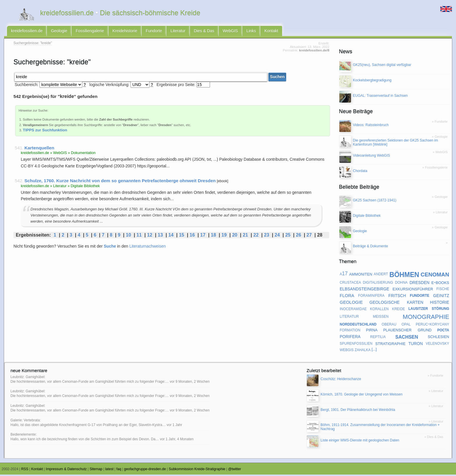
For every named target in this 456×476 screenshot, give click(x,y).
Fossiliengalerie (90, 31)
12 (150, 236)
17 (203, 236)
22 (256, 236)
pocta (443, 331)
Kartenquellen (39, 149)
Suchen (277, 78)
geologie (351, 303)
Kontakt (271, 31)
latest (109, 470)
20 (235, 236)
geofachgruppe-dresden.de (145, 470)
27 (309, 236)
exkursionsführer (413, 290)
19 (224, 236)
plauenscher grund (407, 331)
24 (277, 236)
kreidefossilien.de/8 (314, 52)
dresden (419, 283)
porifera (350, 337)
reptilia (378, 337)
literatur (349, 317)
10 (129, 236)
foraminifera (371, 296)
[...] (374, 350)
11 (139, 236)
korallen (379, 309)
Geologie (59, 31)
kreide (399, 309)
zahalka (363, 350)
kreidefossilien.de (27, 31)
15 (181, 236)
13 (160, 236)
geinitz (441, 296)
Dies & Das (204, 31)
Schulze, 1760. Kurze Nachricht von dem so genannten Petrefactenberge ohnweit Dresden (120, 182)
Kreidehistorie (125, 31)
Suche (110, 247)
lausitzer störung (429, 309)
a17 (344, 275)
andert (381, 275)
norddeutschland (358, 325)
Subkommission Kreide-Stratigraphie (197, 470)
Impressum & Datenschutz (66, 470)
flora (347, 296)
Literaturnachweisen (148, 247)
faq (119, 470)
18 (213, 236)
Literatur (178, 31)
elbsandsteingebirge (364, 289)
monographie (426, 317)
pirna (372, 331)
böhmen (404, 275)
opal (406, 325)
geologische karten (396, 303)
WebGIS (230, 31)
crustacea (350, 283)
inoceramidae (353, 309)
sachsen (407, 337)
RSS (25, 470)
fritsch (397, 296)
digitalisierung (378, 283)
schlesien (439, 338)
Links (251, 31)
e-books (440, 283)
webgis (347, 350)
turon (416, 344)
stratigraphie (391, 344)
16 (192, 236)
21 (245, 236)
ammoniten (361, 275)
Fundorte (154, 31)
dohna (401, 283)
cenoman (435, 275)
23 (267, 236)
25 (288, 236)
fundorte (420, 296)
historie (440, 303)
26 (298, 236)
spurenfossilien (356, 344)
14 (171, 236)
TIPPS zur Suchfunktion (45, 131)
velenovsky (438, 344)
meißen (381, 317)
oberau (389, 325)
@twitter (235, 470)
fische (443, 290)
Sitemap (96, 470)
